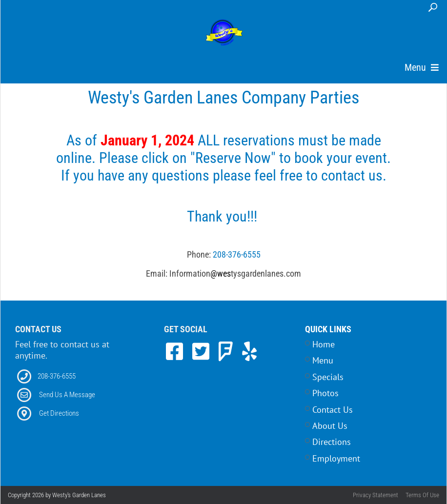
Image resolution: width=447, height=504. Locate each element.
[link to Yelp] (249, 351)
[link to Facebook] (177, 351)
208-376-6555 (237, 254)
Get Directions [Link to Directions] (59, 413)
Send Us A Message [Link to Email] (67, 395)
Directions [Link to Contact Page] (332, 442)
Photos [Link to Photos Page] (325, 393)
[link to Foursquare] (228, 351)
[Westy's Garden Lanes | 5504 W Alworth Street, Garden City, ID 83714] (224, 33)
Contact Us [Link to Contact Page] (333, 410)
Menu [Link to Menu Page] (323, 360)
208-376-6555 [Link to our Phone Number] (57, 376)
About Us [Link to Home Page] (330, 426)
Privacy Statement (376, 495)
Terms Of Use (422, 495)
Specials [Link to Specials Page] (328, 377)
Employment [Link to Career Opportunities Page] (336, 458)
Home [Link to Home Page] (324, 344)
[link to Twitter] (203, 351)
